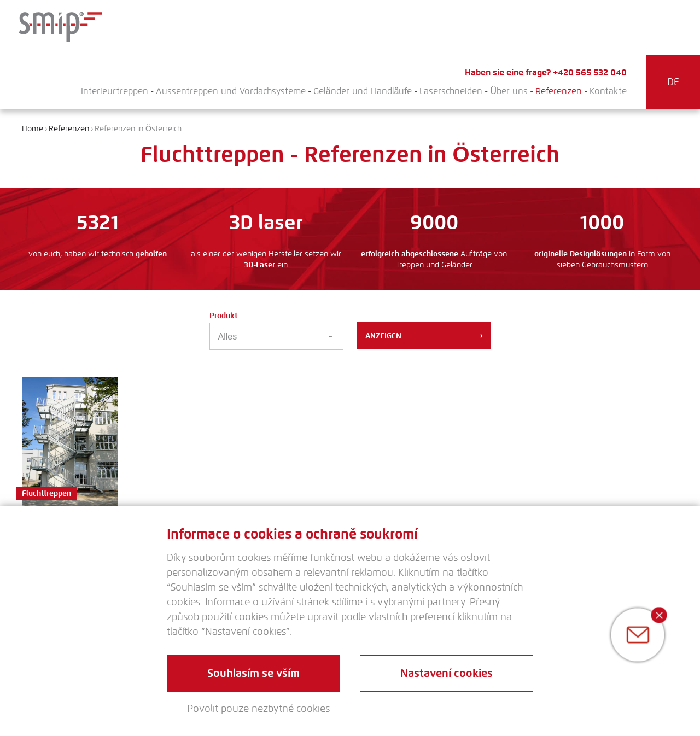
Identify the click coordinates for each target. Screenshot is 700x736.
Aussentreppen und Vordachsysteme (231, 91)
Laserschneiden (451, 91)
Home (33, 129)
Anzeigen (424, 336)
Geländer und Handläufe (363, 91)
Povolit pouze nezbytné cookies (258, 709)
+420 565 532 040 (590, 72)
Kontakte (608, 91)
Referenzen (559, 91)
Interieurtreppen (115, 91)
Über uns (509, 91)
